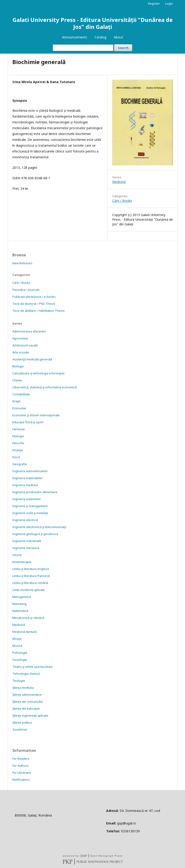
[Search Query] (83, 48)
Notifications (21, 780)
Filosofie (18, 443)
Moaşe (17, 639)
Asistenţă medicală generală (32, 359)
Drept (16, 401)
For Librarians (22, 773)
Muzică (17, 646)
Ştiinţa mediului (23, 688)
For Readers (21, 759)
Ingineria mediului (25, 485)
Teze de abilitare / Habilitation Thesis (38, 311)
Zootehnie (20, 729)
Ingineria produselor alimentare (35, 492)
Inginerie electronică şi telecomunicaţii (39, 527)
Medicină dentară (24, 632)
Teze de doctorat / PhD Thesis (34, 304)
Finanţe (18, 450)
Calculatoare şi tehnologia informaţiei (38, 373)
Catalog (100, 37)
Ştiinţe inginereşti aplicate (30, 715)
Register (154, 3)
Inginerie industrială (27, 541)
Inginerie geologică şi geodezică (35, 534)
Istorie (17, 555)
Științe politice (22, 722)
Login (169, 3)
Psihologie (20, 653)
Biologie (18, 366)
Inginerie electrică (25, 520)
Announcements (75, 37)
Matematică (20, 611)
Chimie (17, 380)
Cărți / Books (122, 201)
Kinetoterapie (22, 562)
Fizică (16, 457)
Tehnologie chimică (26, 674)
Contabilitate (21, 394)
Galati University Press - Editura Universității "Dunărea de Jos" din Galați (93, 23)
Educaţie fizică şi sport (28, 422)
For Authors (21, 766)
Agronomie (20, 338)
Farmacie (19, 429)
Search (123, 48)
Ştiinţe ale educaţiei (26, 709)
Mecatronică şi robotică (28, 618)
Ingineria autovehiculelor (30, 471)
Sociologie (20, 660)
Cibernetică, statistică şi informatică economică (45, 387)
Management (22, 597)
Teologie (19, 681)
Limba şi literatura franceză (31, 576)
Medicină (119, 182)
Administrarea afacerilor (29, 331)
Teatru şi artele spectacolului (32, 667)
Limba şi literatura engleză (31, 569)
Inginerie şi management (30, 506)
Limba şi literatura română (30, 583)
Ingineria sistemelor (27, 499)
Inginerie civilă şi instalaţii (30, 513)
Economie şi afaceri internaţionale (36, 415)
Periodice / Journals (26, 290)
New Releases (22, 263)
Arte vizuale (21, 352)
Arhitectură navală (25, 345)
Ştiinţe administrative (27, 695)
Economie (19, 408)
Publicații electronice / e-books (34, 297)
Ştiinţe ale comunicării (28, 702)
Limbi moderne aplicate (29, 590)
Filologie (18, 436)
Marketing (19, 604)
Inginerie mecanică (26, 548)
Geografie (20, 464)
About (119, 37)
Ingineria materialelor (28, 478)
